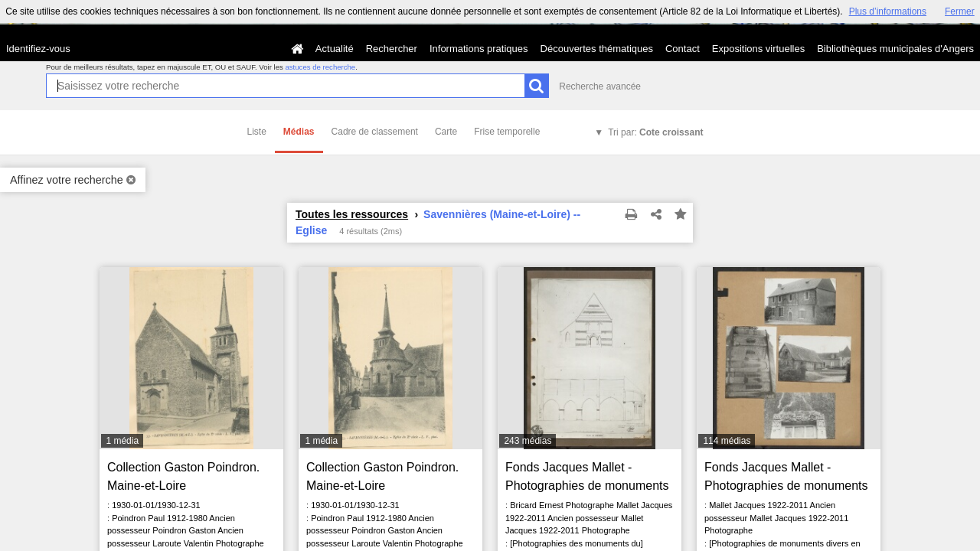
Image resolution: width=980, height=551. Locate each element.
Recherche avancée (600, 86)
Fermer (960, 11)
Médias (299, 132)
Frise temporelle (507, 132)
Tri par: (655, 132)
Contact (683, 49)
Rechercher (392, 49)
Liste (257, 132)
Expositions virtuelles (758, 49)
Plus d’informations (888, 11)
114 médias (727, 441)
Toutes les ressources (352, 214)
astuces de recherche (320, 67)
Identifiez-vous (38, 49)
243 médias (528, 441)
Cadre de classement (375, 132)
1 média (122, 441)
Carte (446, 132)
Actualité (335, 49)
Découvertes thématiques (597, 49)
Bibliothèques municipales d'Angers (895, 49)
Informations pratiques (479, 49)
